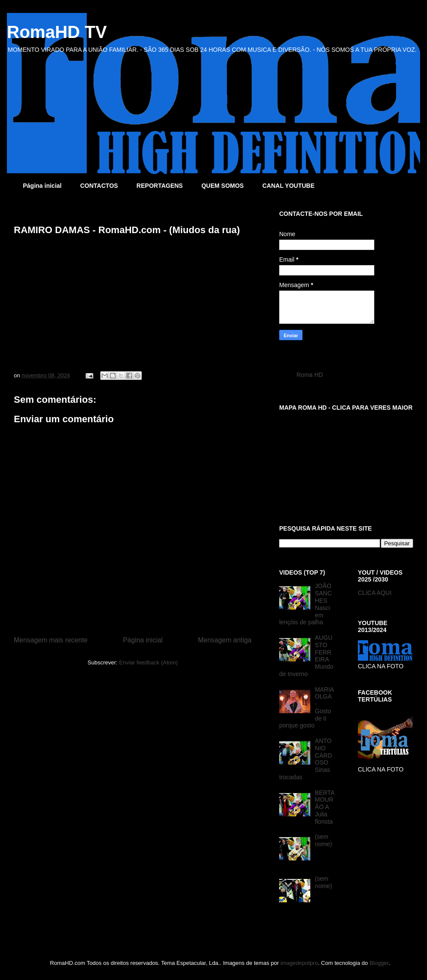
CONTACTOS (99, 186)
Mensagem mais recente (51, 640)
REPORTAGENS (160, 186)
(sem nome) (324, 840)
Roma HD (310, 375)
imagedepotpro (299, 963)
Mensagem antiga (225, 640)
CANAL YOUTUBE (288, 186)
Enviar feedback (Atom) (149, 662)
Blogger (379, 963)
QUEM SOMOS (223, 186)
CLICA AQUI (375, 593)
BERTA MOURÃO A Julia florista (325, 807)
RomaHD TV (57, 32)
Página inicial (42, 186)
